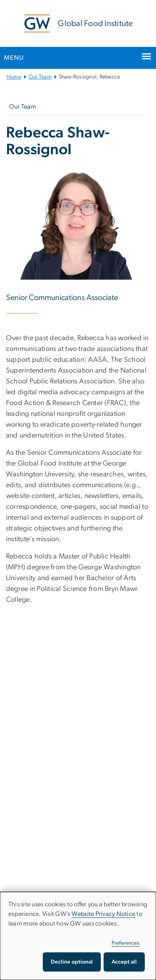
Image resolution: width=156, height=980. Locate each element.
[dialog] (78, 936)
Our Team (40, 77)
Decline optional (72, 962)
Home (14, 77)
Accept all (124, 962)
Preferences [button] (126, 943)
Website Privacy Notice (104, 914)
